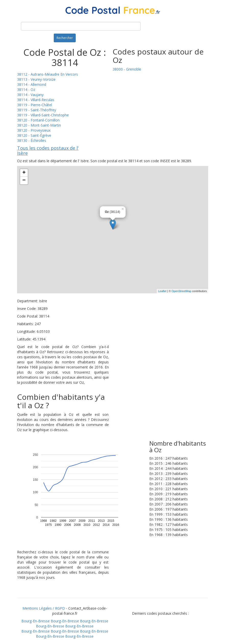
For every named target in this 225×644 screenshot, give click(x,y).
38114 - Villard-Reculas (36, 100)
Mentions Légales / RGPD (44, 608)
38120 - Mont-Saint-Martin (39, 125)
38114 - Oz (26, 90)
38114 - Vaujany (30, 95)
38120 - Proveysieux (34, 130)
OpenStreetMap (181, 291)
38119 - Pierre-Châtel (35, 105)
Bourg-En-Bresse (36, 621)
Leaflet (162, 291)
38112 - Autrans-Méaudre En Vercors (48, 74)
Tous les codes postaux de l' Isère (48, 150)
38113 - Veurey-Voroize (36, 79)
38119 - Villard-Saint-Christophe (43, 115)
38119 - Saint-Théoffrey (37, 110)
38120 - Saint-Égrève (34, 135)
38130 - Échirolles (32, 140)
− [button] (24, 181)
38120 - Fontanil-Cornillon (38, 120)
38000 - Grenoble (127, 69)
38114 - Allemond (32, 84)
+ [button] (24, 173)
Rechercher (65, 38)
